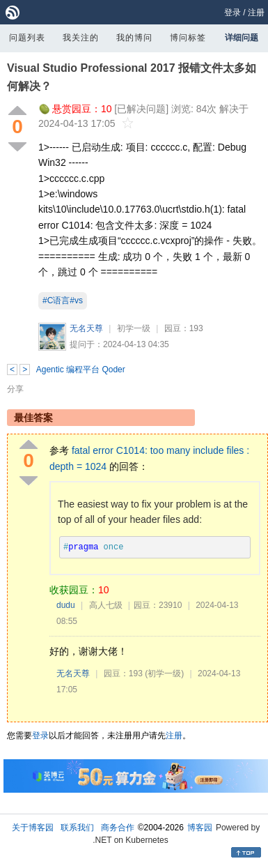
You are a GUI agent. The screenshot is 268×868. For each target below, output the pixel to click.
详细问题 (242, 38)
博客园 (200, 828)
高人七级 (106, 605)
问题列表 (27, 38)
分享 (15, 389)
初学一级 (134, 328)
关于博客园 (33, 828)
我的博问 (134, 38)
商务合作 (118, 828)
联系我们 (77, 828)
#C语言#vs (63, 300)
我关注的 (81, 38)
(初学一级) (164, 673)
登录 (232, 13)
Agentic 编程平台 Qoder (81, 370)
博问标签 (188, 38)
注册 (256, 13)
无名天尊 (86, 328)
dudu (66, 605)
